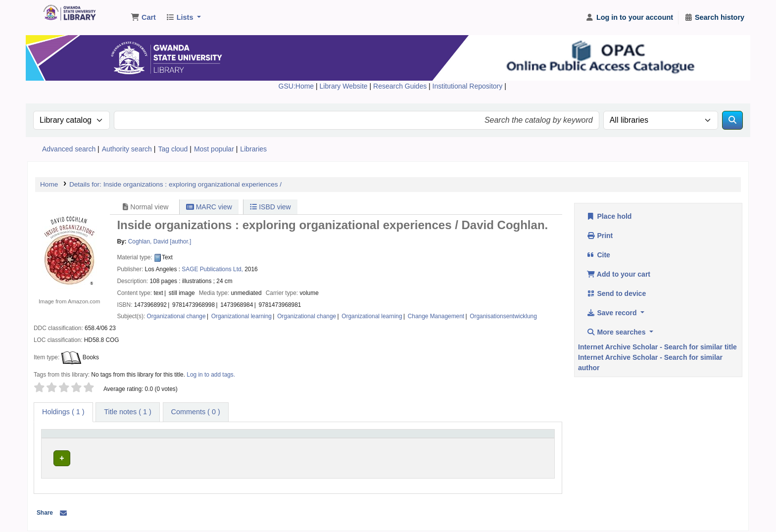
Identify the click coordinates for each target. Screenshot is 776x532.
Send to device (616, 293)
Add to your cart (618, 274)
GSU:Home (296, 86)
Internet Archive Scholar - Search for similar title (657, 347)
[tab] (127, 412)
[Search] (732, 120)
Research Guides (401, 86)
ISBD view (270, 207)
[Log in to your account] (629, 18)
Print (600, 236)
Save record (612, 313)
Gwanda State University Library (67, 14)
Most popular (214, 149)
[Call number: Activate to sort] (376, 438)
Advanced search (69, 149)
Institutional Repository (469, 86)
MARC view (209, 207)
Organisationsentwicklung (503, 316)
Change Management (436, 316)
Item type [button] (59, 438)
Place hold (609, 216)
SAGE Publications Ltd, (212, 269)
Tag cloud (173, 149)
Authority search (127, 149)
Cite (598, 255)
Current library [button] (170, 438)
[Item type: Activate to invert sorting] (93, 438)
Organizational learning (242, 316)
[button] (143, 18)
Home (49, 184)
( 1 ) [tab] (63, 412)
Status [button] (484, 438)
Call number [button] (304, 438)
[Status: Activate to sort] (512, 438)
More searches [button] (617, 332)
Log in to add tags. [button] (211, 375)
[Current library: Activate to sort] (213, 438)
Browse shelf (343, 456)
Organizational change (176, 316)
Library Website (345, 86)
